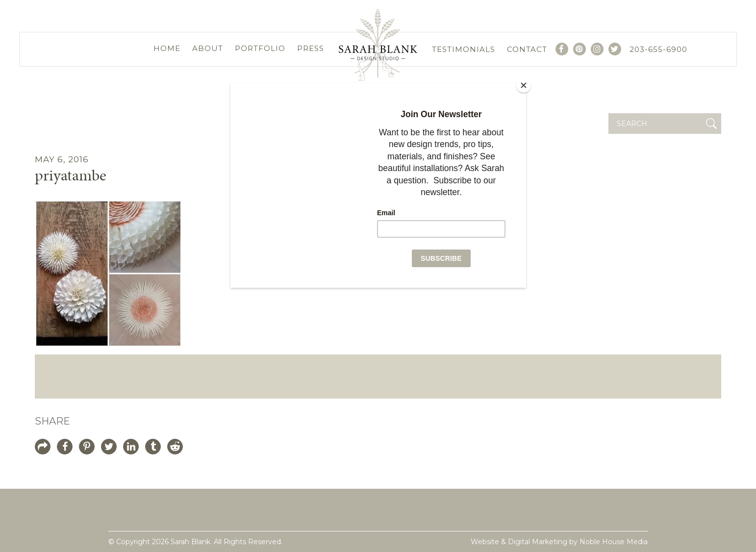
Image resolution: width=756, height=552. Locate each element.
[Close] (524, 85)
